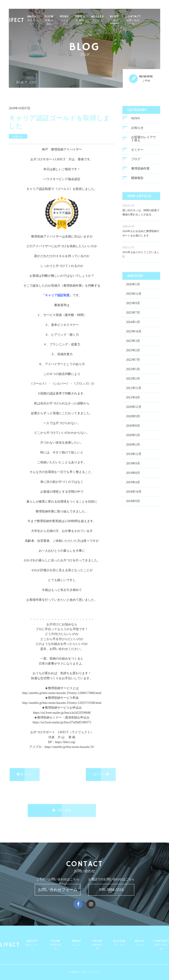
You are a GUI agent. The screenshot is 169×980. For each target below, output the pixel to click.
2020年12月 (134, 407)
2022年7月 (133, 360)
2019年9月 (133, 463)
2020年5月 (133, 435)
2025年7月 (133, 313)
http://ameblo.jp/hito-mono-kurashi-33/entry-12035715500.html (62, 703)
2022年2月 (133, 379)
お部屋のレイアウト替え (143, 138)
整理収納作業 (140, 168)
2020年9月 (133, 416)
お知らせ (137, 127)
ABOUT (49, 20)
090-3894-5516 (111, 890)
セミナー (137, 149)
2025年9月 (133, 303)
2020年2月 (133, 445)
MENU (81, 20)
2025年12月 (134, 294)
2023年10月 (134, 331)
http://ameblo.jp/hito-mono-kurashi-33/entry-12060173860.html (62, 693)
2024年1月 (133, 322)
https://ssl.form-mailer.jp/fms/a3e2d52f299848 (62, 712)
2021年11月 (134, 388)
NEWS (136, 118)
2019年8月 (133, 473)
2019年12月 (134, 454)
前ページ (25, 774)
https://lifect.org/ (65, 742)
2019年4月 (133, 482)
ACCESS (114, 18)
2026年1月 (133, 284)
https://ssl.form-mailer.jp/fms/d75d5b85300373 (62, 722)
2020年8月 (133, 426)
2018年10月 (134, 492)
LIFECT (20, 19)
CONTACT (149, 20)
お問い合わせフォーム (58, 890)
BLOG (131, 18)
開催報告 (137, 178)
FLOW (65, 20)
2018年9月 (133, 501)
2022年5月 (133, 369)
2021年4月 (133, 397)
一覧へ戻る (62, 810)
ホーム (20, 82)
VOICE (96, 20)
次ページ (101, 774)
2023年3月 (133, 341)
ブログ (33, 82)
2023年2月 (133, 350)
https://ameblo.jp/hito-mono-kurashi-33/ (69, 747)
